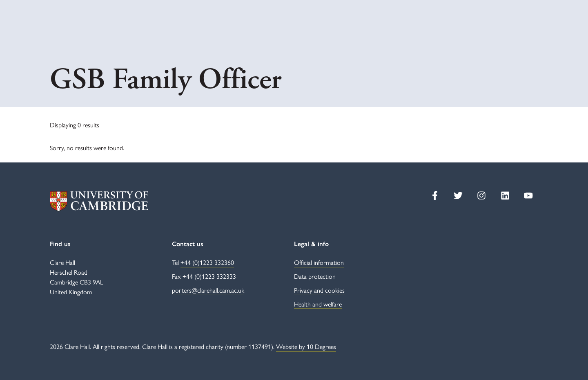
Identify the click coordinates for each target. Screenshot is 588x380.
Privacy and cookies (319, 290)
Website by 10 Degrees (306, 346)
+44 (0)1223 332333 (209, 276)
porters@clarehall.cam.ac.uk (208, 290)
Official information (319, 262)
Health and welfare (318, 304)
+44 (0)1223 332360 (207, 262)
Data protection (315, 276)
